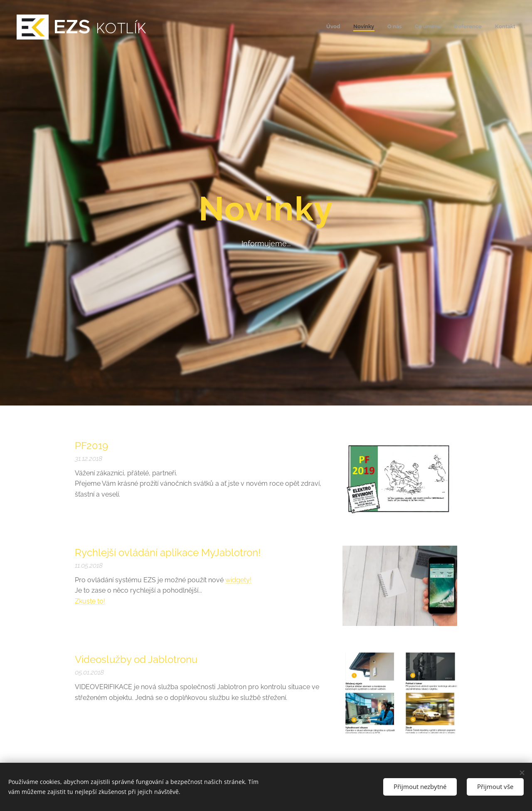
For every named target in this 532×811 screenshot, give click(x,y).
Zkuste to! (90, 601)
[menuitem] (451, 27)
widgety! (238, 580)
